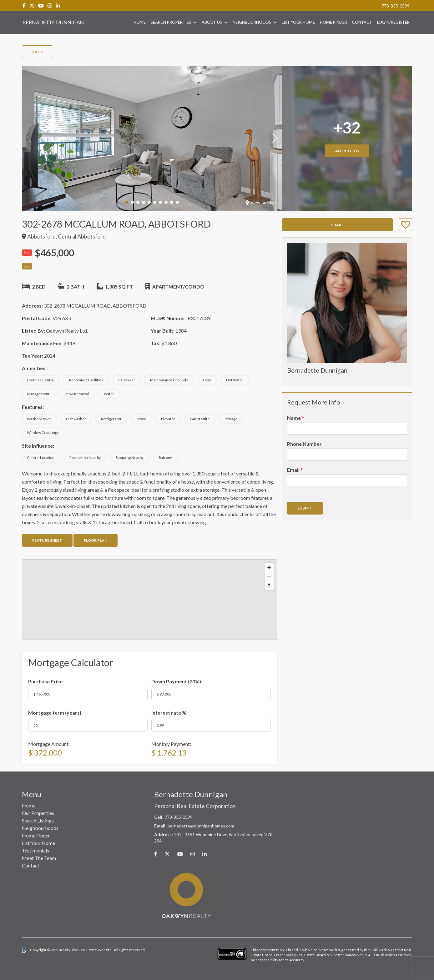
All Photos (347, 151)
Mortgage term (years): (55, 713)
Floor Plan (96, 540)
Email (295, 470)
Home (140, 22)
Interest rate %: (169, 713)
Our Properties (38, 813)
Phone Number (304, 444)
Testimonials (35, 850)
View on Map (261, 202)
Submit (305, 508)
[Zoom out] (269, 576)
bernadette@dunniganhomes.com (201, 826)
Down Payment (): (177, 681)
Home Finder (333, 22)
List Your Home (298, 22)
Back (38, 52)
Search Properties (171, 22)
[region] (149, 600)
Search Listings (38, 820)
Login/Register (393, 22)
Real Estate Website (95, 950)
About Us (212, 22)
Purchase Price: (46, 681)
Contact (362, 22)
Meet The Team (39, 858)
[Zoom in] (269, 567)
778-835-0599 (396, 6)
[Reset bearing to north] (269, 585)
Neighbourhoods (252, 22)
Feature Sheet (47, 540)
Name (295, 418)
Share (337, 225)
